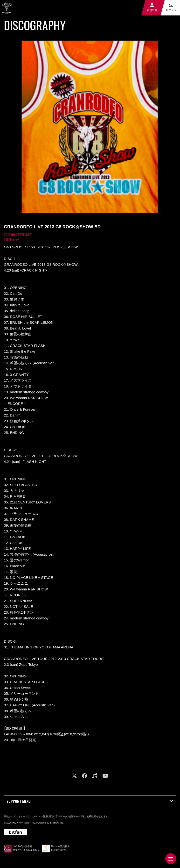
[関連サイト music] (95, 776)
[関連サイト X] (74, 776)
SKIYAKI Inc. (57, 823)
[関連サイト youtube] (105, 776)
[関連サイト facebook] (85, 776)
